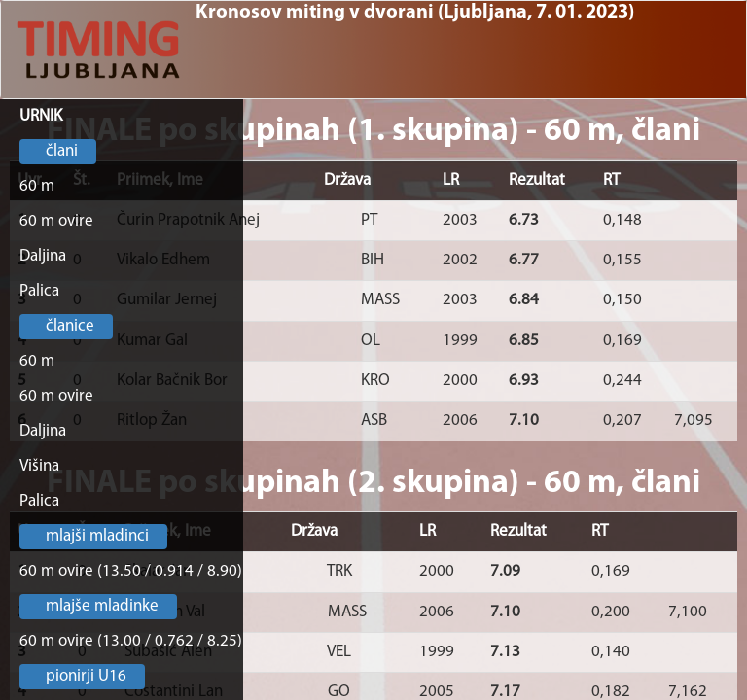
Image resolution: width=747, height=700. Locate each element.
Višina (39, 466)
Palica (39, 291)
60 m (37, 186)
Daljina (43, 256)
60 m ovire (56, 221)
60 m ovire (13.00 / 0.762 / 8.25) (131, 641)
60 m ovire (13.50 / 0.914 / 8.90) (131, 571)
